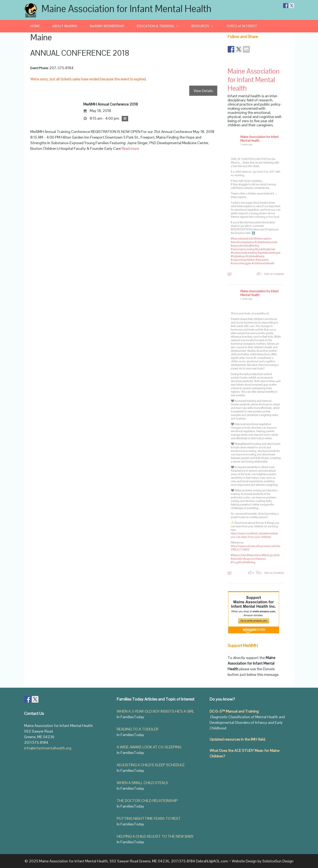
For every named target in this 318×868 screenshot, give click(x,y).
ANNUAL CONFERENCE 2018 (80, 53)
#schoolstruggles (241, 263)
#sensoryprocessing (243, 249)
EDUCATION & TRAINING (161, 26)
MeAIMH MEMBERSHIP (107, 26)
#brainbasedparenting (244, 253)
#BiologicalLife (271, 555)
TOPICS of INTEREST (242, 26)
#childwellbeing (255, 256)
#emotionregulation (242, 242)
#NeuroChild (238, 555)
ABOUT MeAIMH (65, 26)
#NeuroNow (254, 555)
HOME (35, 26)
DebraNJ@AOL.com (212, 861)
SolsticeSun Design (278, 861)
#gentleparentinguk (269, 253)
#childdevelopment (266, 242)
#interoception (263, 239)
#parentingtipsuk (265, 249)
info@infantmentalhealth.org (48, 748)
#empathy (237, 559)
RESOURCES (206, 26)
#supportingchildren (243, 260)
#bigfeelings (238, 256)
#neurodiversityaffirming (245, 246)
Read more (130, 148)
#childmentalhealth (263, 263)
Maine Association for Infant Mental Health (126, 9)
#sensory (261, 559)
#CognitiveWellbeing (243, 562)
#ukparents (262, 260)
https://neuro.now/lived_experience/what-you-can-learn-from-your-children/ (255, 535)
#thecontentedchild (242, 239)
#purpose (249, 559)
